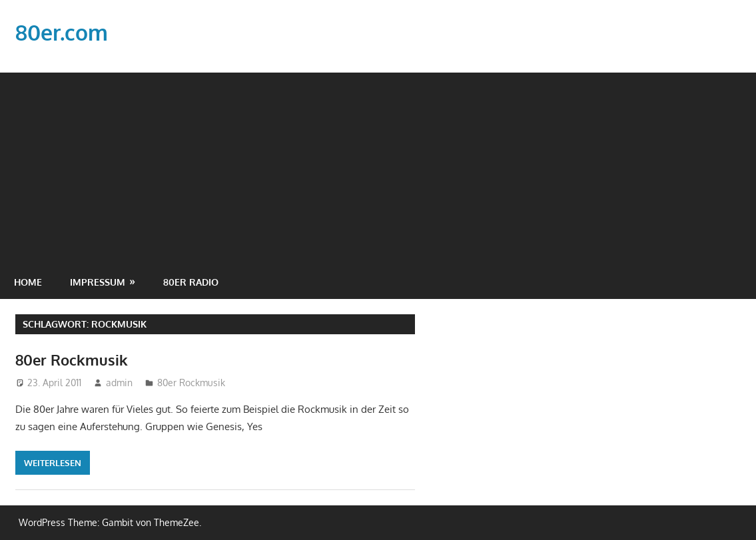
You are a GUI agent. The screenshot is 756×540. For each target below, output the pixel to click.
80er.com (62, 32)
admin (119, 383)
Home (28, 282)
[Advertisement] (378, 166)
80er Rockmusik (72, 360)
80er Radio (191, 282)
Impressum (98, 282)
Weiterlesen (53, 463)
